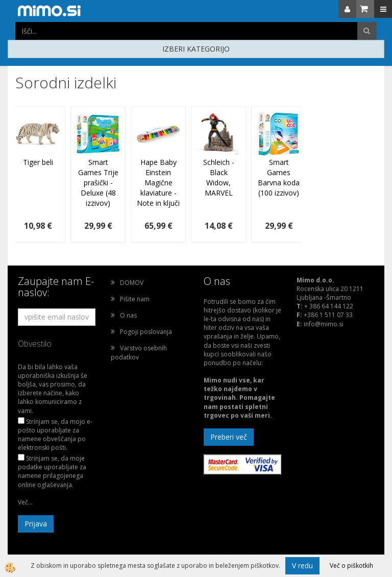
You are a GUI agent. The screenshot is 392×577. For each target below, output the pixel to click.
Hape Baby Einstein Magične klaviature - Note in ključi (158, 183)
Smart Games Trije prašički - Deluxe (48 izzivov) (98, 183)
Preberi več (229, 437)
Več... (25, 502)
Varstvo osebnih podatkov (139, 352)
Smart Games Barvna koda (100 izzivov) (279, 177)
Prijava (36, 524)
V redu (302, 566)
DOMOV (132, 283)
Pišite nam (135, 299)
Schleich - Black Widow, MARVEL (219, 177)
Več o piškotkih (351, 566)
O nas (128, 315)
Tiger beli (38, 162)
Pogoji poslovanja (146, 332)
